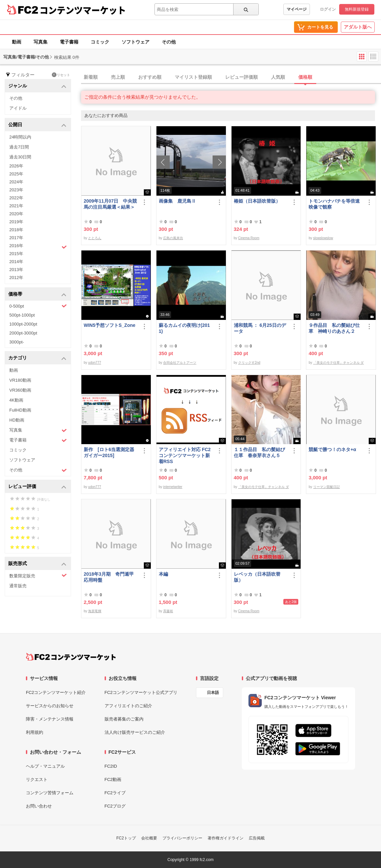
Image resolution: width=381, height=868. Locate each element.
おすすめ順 (150, 77)
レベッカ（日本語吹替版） (257, 577)
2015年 (16, 254)
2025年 (16, 174)
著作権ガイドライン (226, 838)
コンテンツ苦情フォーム (50, 793)
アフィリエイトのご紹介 (128, 706)
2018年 (16, 230)
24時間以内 (20, 137)
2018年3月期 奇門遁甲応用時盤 (109, 577)
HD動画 (17, 420)
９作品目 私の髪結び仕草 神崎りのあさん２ (334, 328)
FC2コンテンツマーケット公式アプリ (141, 692)
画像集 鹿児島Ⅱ (177, 201)
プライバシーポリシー (182, 838)
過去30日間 (20, 157)
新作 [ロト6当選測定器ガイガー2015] (109, 452)
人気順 (278, 77)
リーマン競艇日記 (327, 487)
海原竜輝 (95, 611)
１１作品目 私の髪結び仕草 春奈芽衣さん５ (259, 452)
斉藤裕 (168, 611)
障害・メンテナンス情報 (50, 719)
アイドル (18, 108)
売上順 (118, 77)
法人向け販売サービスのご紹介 (135, 732)
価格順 (305, 77)
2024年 (16, 182)
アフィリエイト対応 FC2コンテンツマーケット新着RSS (185, 455)
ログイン (328, 9)
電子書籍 (69, 42)
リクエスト (37, 779)
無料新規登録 (357, 9)
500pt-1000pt (22, 315)
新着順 (91, 77)
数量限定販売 (38, 576)
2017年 (16, 238)
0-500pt (38, 306)
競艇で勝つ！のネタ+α (332, 449)
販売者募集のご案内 (124, 719)
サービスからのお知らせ (50, 706)
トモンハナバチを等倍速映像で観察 (334, 204)
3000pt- (17, 342)
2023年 (16, 190)
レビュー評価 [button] (37, 487)
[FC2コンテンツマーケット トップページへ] (71, 657)
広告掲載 (257, 838)
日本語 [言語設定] (213, 693)
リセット (61, 75)
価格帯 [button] (37, 294)
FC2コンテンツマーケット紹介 (56, 692)
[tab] (231, 77)
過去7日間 (19, 147)
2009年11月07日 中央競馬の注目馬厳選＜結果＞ (110, 204)
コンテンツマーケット (83, 10)
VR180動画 (20, 380)
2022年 (16, 198)
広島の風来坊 (173, 238)
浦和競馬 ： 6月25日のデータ (260, 328)
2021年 (16, 206)
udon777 (95, 363)
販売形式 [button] (37, 564)
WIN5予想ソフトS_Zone (110, 325)
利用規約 (35, 732)
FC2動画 (113, 779)
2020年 (16, 214)
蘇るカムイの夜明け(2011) (184, 328)
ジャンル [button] (37, 86)
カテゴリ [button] (37, 358)
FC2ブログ (115, 806)
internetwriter (173, 487)
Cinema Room (249, 238)
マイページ (297, 9)
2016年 (38, 246)
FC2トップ (126, 838)
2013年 (16, 270)
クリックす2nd (249, 363)
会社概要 (149, 838)
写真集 (41, 42)
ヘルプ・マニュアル (45, 766)
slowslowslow (323, 238)
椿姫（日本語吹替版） (257, 201)
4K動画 (16, 400)
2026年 (16, 166)
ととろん (95, 238)
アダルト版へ (358, 27)
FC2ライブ (115, 793)
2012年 (16, 278)
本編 (163, 574)
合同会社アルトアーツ (180, 363)
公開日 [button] (37, 125)
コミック (100, 42)
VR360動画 (20, 390)
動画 (17, 42)
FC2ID (111, 766)
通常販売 (18, 586)
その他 (169, 42)
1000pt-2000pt (23, 324)
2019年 (16, 222)
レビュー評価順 (241, 77)
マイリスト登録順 (193, 77)
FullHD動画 (20, 410)
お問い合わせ (39, 806)
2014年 (16, 262)
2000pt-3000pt (23, 333)
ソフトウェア (136, 42)
